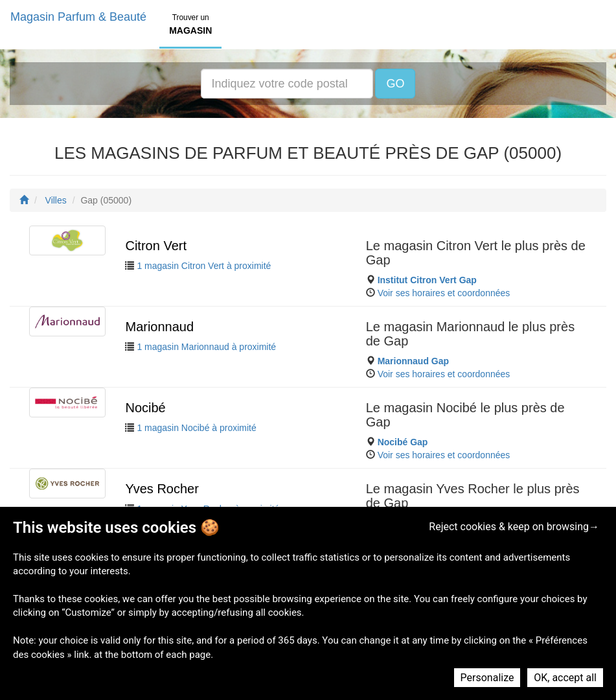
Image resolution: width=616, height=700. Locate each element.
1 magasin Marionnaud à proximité (206, 347)
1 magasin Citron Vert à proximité (204, 266)
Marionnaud (159, 327)
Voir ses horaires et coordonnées (444, 293)
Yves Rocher (162, 489)
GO (395, 84)
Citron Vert (155, 246)
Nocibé (145, 408)
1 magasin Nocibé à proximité (196, 428)
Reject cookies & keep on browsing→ (514, 527)
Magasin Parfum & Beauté (78, 17)
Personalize (487, 678)
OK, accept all (565, 678)
